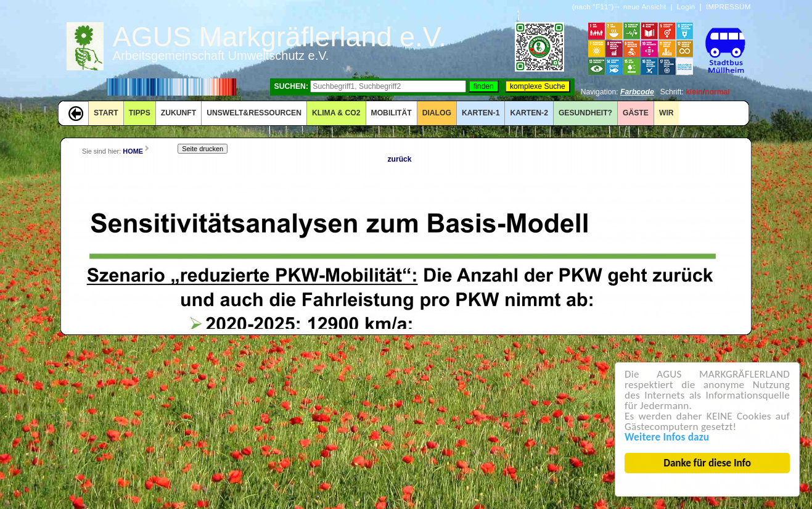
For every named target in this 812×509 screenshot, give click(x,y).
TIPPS (140, 113)
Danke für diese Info (708, 463)
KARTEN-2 (529, 113)
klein (694, 92)
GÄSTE (636, 113)
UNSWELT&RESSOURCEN (254, 113)
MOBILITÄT (392, 113)
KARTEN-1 (481, 113)
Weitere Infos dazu (668, 437)
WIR (666, 113)
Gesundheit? (585, 113)
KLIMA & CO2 (336, 113)
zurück (399, 159)
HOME (133, 151)
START (106, 113)
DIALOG (437, 113)
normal (717, 92)
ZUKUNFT (178, 113)
